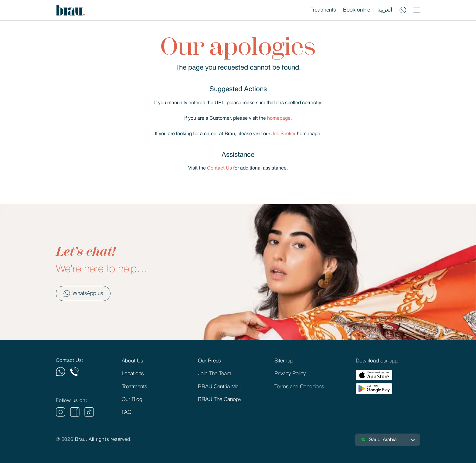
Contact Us (219, 168)
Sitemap (284, 361)
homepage (279, 118)
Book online (357, 10)
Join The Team (215, 374)
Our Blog (132, 400)
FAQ (127, 412)
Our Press (209, 361)
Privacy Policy (290, 374)
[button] (388, 440)
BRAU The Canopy (220, 400)
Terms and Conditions (299, 387)
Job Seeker (284, 134)
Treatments (323, 10)
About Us (132, 361)
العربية (385, 10)
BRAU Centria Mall (219, 387)
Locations (133, 374)
